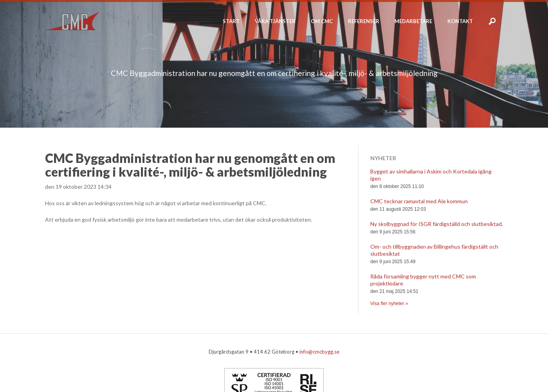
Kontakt (460, 21)
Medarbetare (413, 21)
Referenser (364, 21)
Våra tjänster (275, 21)
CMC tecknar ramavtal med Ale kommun (419, 201)
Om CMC (322, 21)
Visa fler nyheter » (389, 303)
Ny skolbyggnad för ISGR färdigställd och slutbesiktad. (437, 224)
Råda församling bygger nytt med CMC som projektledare (423, 280)
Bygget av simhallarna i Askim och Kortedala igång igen (431, 175)
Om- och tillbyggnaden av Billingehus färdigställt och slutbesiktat (434, 250)
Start (231, 21)
